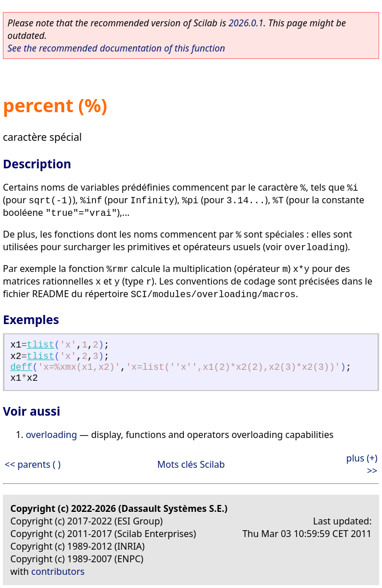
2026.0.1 (246, 23)
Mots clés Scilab (191, 464)
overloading (52, 435)
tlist (41, 345)
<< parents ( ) (33, 464)
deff (21, 368)
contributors (58, 571)
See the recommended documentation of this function (116, 48)
